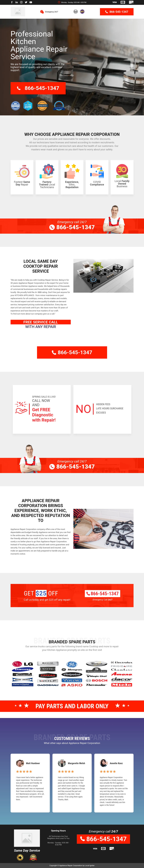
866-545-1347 (117, 12)
